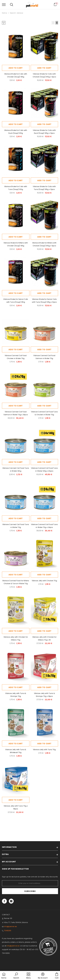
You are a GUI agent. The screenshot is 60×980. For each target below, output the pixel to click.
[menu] (4, 4)
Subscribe (30, 891)
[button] (53, 23)
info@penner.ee (10, 926)
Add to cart (16, 68)
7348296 (8, 931)
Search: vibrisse (16, 13)
